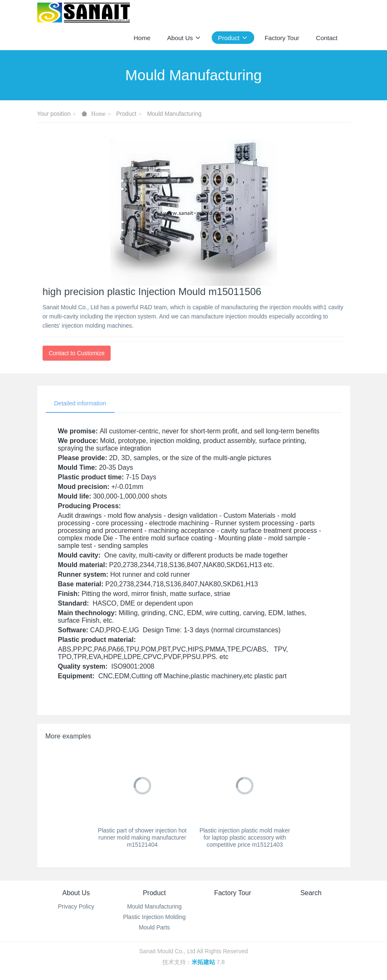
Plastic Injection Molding (154, 917)
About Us (76, 893)
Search (311, 893)
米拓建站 (204, 962)
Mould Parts (154, 927)
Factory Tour (233, 893)
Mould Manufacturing (174, 114)
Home (142, 38)
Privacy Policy (76, 906)
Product (126, 114)
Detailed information (80, 403)
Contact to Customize (77, 353)
